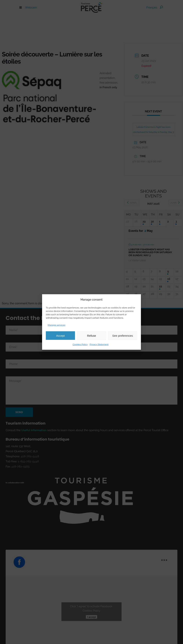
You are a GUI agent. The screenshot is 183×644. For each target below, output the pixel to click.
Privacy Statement (99, 344)
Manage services (57, 325)
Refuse (91, 335)
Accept (60, 335)
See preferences (123, 335)
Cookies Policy (80, 344)
